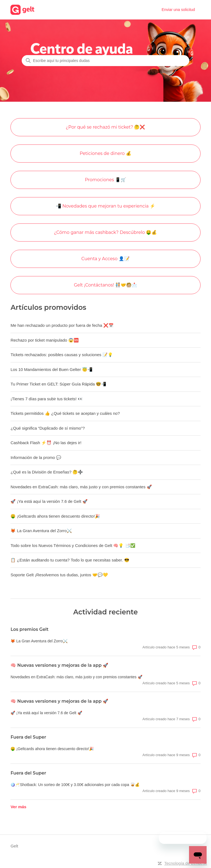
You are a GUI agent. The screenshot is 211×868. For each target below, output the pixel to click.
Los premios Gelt (29, 629)
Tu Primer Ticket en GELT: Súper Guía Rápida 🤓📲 (58, 384)
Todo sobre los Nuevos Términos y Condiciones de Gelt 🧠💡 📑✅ (73, 545)
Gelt (14, 846)
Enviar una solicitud (178, 10)
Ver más (18, 807)
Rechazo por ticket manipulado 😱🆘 (45, 340)
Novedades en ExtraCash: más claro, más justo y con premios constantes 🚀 (81, 487)
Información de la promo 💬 (36, 457)
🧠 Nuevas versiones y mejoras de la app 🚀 (59, 665)
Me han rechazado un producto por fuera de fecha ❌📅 (62, 325)
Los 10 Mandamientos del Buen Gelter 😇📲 (51, 369)
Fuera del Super (28, 737)
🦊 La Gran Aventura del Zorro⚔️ (41, 531)
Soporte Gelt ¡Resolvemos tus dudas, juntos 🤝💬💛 (59, 575)
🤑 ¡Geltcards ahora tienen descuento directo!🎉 (55, 516)
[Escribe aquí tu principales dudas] (105, 61)
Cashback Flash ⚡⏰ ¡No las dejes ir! (46, 443)
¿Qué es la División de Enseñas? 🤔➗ (47, 472)
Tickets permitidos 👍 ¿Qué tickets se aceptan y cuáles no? (65, 413)
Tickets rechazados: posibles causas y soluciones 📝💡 (62, 355)
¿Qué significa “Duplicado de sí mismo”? (48, 428)
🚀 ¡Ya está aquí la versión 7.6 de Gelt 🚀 (49, 501)
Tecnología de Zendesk (186, 863)
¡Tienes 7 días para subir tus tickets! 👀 (47, 399)
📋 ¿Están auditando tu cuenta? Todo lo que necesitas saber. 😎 (70, 560)
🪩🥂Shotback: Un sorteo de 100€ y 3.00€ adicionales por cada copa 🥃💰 (75, 785)
